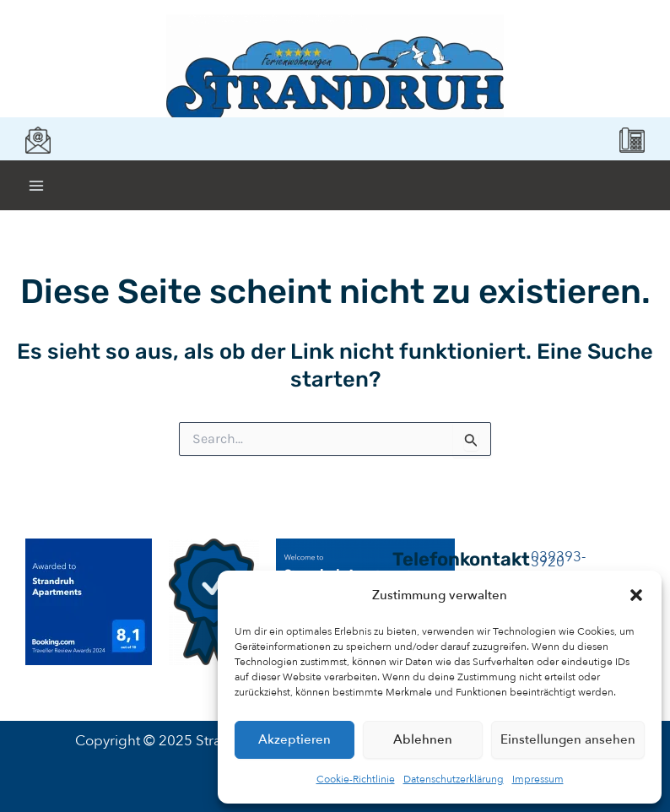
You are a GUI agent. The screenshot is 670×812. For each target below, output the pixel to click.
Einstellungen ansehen (568, 739)
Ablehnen (423, 739)
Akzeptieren (294, 739)
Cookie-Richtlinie (356, 779)
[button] (636, 595)
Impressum (538, 779)
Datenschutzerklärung (454, 779)
